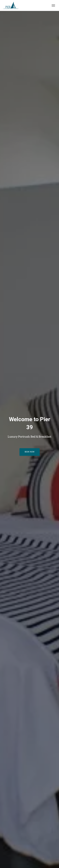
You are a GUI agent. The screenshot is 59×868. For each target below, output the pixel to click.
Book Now (30, 452)
